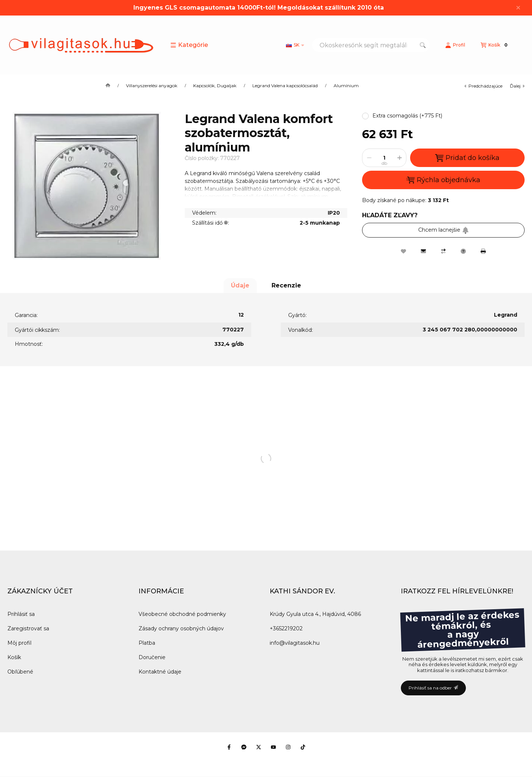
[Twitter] (259, 747)
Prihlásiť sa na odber (433, 688)
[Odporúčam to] (423, 251)
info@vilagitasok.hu (295, 643)
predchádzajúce (483, 86)
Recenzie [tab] (286, 285)
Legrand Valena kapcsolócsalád (285, 86)
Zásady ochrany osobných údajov (181, 628)
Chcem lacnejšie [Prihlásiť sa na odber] (444, 230)
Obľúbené (20, 672)
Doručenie (152, 657)
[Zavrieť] (518, 8)
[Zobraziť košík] (495, 45)
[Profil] (455, 45)
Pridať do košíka (467, 158)
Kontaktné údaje (160, 672)
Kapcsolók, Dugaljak (215, 86)
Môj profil (19, 643)
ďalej (517, 86)
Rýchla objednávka (443, 180)
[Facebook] (229, 747)
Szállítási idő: (211, 223)
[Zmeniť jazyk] (295, 45)
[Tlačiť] (483, 251)
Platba (147, 643)
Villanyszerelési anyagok (152, 86)
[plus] (399, 158)
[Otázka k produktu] (463, 251)
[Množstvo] (384, 158)
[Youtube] (273, 747)
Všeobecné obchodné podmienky (182, 614)
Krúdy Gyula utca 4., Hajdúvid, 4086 (315, 614)
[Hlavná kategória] (108, 86)
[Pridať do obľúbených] (403, 251)
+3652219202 (286, 628)
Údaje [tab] (240, 285)
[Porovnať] (443, 251)
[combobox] (371, 45)
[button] (189, 45)
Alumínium (346, 86)
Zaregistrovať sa (28, 628)
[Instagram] (288, 747)
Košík (14, 657)
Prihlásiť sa (21, 614)
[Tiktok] (303, 747)
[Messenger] (244, 747)
